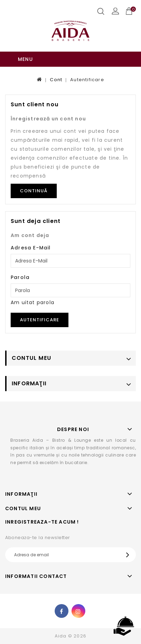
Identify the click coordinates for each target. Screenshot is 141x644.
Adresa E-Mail (31, 248)
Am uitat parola (32, 302)
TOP (124, 626)
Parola (20, 277)
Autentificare (87, 80)
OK (129, 555)
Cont (56, 80)
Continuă (34, 191)
